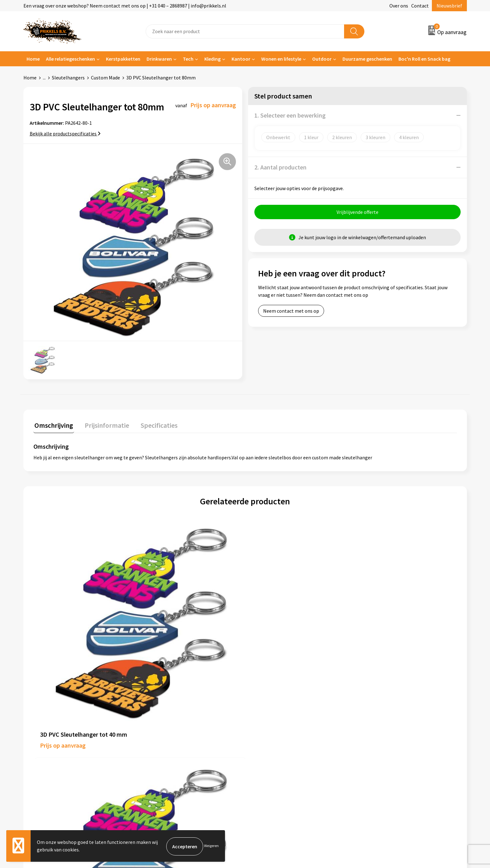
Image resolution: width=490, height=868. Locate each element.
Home (33, 59)
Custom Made (105, 78)
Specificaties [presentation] (154, 424)
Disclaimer (374, 732)
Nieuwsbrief (449, 6)
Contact (420, 6)
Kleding (212, 59)
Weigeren (211, 846)
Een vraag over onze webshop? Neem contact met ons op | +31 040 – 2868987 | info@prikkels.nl (125, 6)
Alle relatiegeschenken (70, 59)
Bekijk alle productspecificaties (65, 134)
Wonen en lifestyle (281, 59)
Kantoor (241, 59)
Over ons (399, 6)
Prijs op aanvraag (63, 636)
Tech (188, 59)
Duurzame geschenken (367, 59)
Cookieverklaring (381, 713)
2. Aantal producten (280, 167)
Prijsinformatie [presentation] (104, 424)
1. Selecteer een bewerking (290, 115)
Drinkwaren (159, 59)
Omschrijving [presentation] (53, 424)
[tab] (53, 426)
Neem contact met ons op (291, 312)
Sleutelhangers (68, 78)
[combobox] (245, 31)
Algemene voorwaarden (388, 704)
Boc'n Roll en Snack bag (424, 59)
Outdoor (322, 59)
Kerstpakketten (123, 59)
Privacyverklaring (381, 723)
